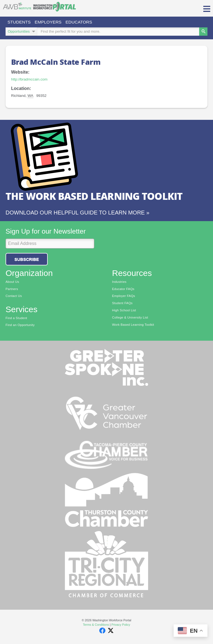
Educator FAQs (123, 290)
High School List (124, 311)
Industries (119, 283)
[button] (207, 8)
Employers (51, 22)
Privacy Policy (121, 625)
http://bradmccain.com (29, 80)
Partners (12, 290)
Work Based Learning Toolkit (133, 325)
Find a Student (16, 319)
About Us (12, 283)
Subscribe (27, 260)
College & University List (130, 318)
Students (20, 22)
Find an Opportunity (20, 326)
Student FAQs (122, 304)
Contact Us (14, 297)
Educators (83, 22)
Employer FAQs (124, 297)
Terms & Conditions (96, 625)
